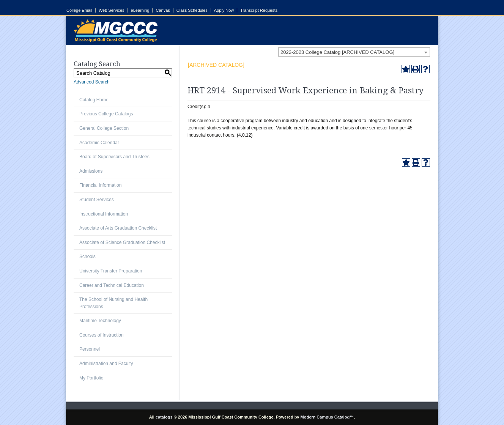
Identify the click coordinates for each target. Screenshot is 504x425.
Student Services (97, 200)
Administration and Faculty (106, 364)
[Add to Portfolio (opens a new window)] (406, 69)
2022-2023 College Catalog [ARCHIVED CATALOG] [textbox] (337, 52)
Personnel (90, 349)
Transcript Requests (259, 10)
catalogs (164, 417)
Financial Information (100, 185)
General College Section (104, 128)
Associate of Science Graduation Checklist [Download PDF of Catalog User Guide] (122, 242)
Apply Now (224, 10)
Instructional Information (104, 214)
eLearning (140, 10)
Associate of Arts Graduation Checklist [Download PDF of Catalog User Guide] (118, 228)
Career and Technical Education (112, 285)
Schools (87, 257)
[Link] (116, 41)
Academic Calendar (99, 143)
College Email (79, 10)
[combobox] (354, 52)
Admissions (91, 171)
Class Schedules (192, 10)
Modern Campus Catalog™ (327, 417)
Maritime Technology (100, 321)
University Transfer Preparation (111, 271)
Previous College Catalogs (106, 114)
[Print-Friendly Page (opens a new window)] (416, 69)
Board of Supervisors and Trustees (114, 157)
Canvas (163, 10)
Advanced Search (92, 82)
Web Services (112, 10)
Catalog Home (94, 100)
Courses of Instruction (102, 335)
